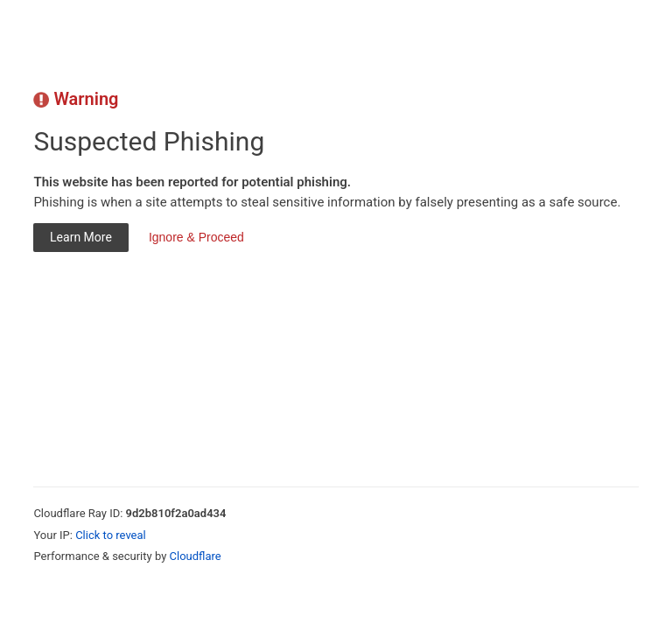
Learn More (81, 237)
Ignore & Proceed (196, 237)
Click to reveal (111, 535)
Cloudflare (196, 556)
